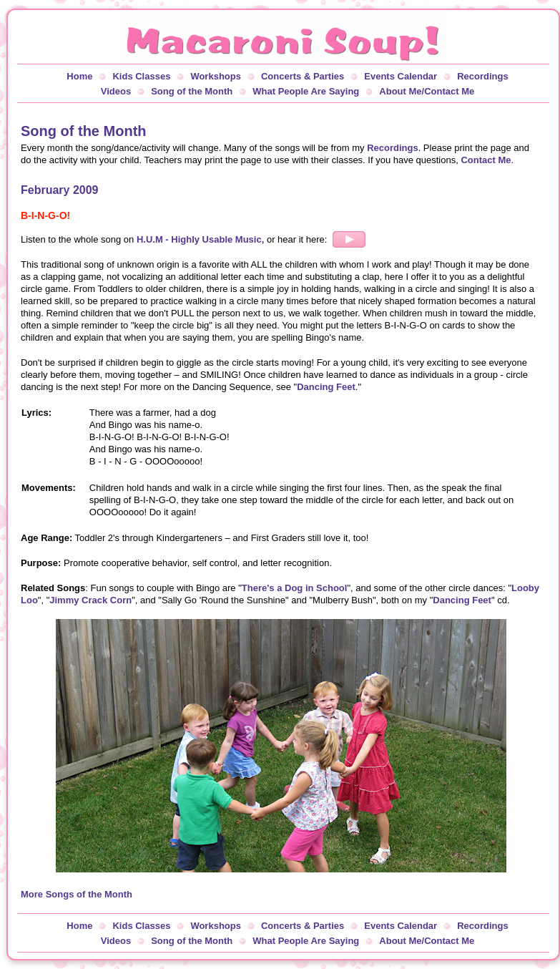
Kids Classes (141, 76)
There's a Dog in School (295, 588)
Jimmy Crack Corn (90, 600)
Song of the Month (192, 91)
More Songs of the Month (77, 894)
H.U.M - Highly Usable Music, (202, 239)
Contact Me (486, 160)
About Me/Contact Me (427, 91)
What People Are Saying (306, 91)
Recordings (483, 76)
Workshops (216, 76)
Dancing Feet (326, 387)
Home (79, 76)
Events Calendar (401, 76)
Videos (116, 91)
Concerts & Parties (303, 76)
